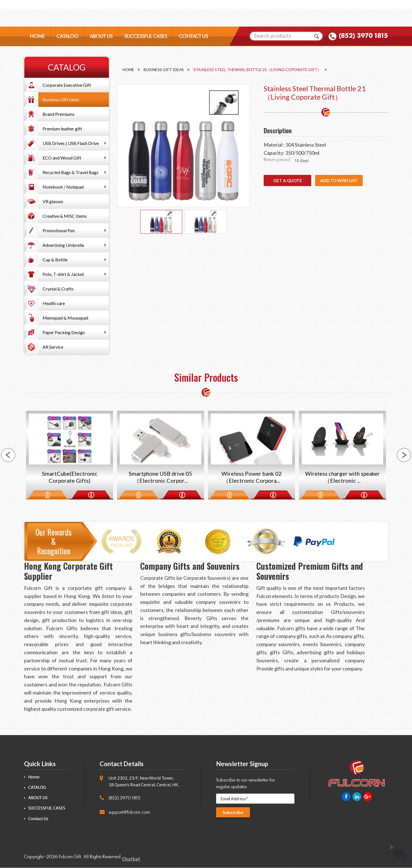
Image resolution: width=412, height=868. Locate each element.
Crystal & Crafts (58, 289)
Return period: (278, 160)
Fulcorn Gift (70, 857)
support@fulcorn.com (129, 812)
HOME (37, 38)
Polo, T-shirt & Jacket (63, 274)
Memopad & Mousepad (65, 318)
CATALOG (67, 38)
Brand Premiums (58, 114)
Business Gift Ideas (61, 99)
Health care (54, 303)
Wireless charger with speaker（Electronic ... (342, 478)
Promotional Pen (59, 230)
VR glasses (53, 201)
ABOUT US (101, 38)
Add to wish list (339, 180)
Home (128, 70)
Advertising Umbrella (63, 245)
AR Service (53, 347)
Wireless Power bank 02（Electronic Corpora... (251, 478)
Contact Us (38, 819)
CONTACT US (193, 38)
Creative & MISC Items (65, 216)
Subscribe (233, 813)
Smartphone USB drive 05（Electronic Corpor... (161, 478)
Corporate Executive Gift (67, 85)
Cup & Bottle (55, 260)
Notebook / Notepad (63, 187)
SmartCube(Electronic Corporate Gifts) (70, 478)
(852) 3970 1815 (363, 37)
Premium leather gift (62, 129)
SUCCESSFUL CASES (146, 38)
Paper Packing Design (64, 332)
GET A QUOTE (288, 180)
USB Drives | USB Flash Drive (71, 143)
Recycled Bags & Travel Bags (71, 172)
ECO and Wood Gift (62, 158)
